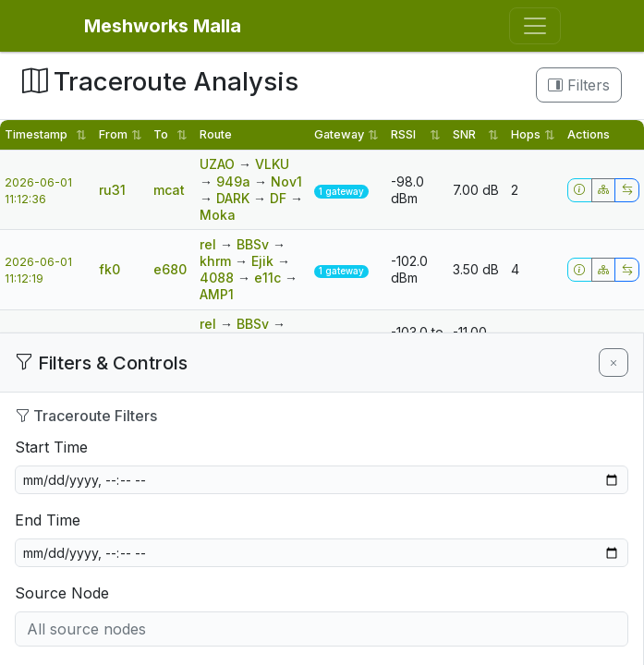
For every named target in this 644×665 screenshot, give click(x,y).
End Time (48, 520)
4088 (219, 278)
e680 (170, 269)
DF (280, 198)
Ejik (264, 261)
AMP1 (217, 294)
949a (235, 181)
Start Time (51, 447)
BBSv (255, 244)
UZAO (219, 164)
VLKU (272, 164)
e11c (269, 278)
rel (210, 244)
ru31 (112, 190)
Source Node (62, 593)
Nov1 (286, 181)
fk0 (109, 269)
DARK (235, 198)
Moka (218, 215)
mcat (169, 190)
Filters (579, 85)
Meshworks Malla (163, 26)
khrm (217, 261)
